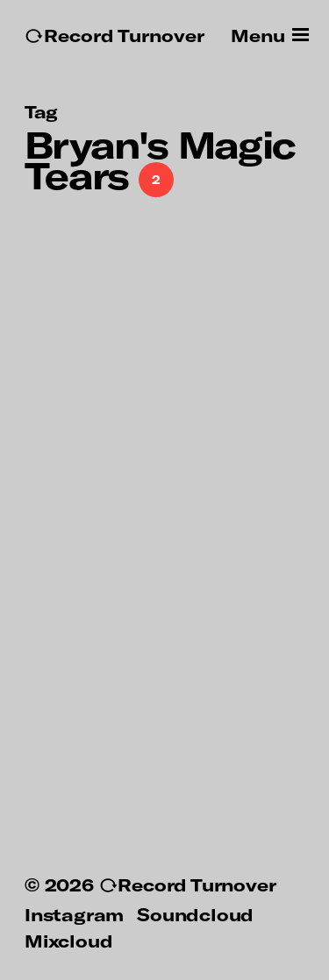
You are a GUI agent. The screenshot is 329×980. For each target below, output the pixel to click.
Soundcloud (195, 914)
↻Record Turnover (114, 36)
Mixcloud (68, 941)
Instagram (74, 914)
